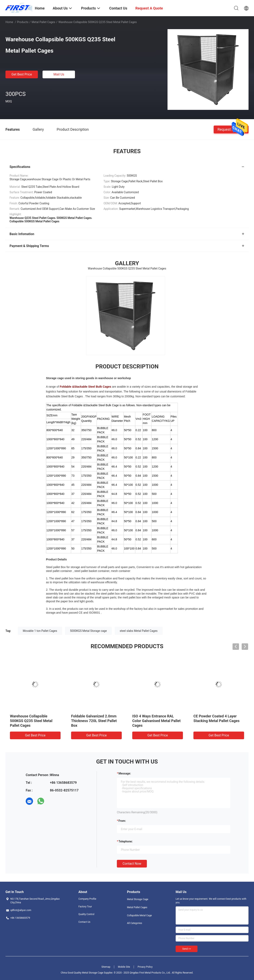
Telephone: (126, 841)
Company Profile (87, 899)
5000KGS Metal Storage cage (89, 631)
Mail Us (59, 74)
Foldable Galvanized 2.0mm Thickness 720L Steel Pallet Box (94, 721)
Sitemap (106, 967)
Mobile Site (124, 967)
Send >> (187, 949)
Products (23, 22)
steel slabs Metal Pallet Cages (139, 631)
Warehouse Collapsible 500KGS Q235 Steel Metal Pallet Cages (31, 721)
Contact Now (132, 864)
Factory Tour (85, 907)
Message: (125, 773)
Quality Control (86, 914)
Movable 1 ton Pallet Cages (40, 631)
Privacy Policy (145, 967)
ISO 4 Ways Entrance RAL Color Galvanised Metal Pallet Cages (156, 721)
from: (122, 821)
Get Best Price (22, 74)
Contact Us (84, 922)
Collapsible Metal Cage (139, 915)
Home (9, 22)
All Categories (134, 923)
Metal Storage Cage (138, 899)
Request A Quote (231, 129)
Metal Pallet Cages (43, 22)
